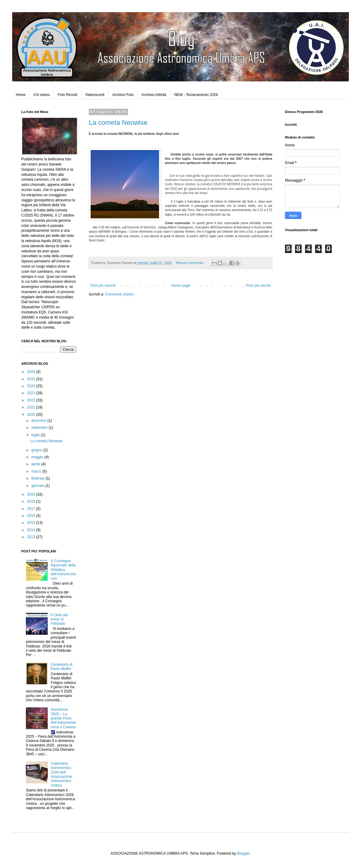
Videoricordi (95, 95)
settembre (40, 428)
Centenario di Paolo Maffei (62, 667)
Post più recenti (103, 285)
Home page (181, 285)
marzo (37, 471)
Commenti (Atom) (119, 294)
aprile (36, 464)
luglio (36, 435)
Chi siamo (42, 95)
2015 (32, 523)
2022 (32, 400)
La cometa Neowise (118, 123)
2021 (32, 407)
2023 (32, 393)
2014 (32, 530)
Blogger (243, 853)
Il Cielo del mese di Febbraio (59, 619)
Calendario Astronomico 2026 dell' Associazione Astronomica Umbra (62, 774)
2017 (32, 509)
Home (21, 95)
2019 (32, 494)
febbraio (38, 478)
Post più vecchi (258, 285)
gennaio (38, 486)
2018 (32, 501)
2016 (32, 516)
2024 (32, 386)
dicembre (39, 421)
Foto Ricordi (67, 95)
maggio (38, 457)
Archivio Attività (154, 95)
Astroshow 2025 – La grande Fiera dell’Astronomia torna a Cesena (63, 718)
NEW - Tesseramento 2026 (196, 95)
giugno (37, 450)
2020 (32, 415)
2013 (32, 537)
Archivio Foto (123, 95)
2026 (32, 372)
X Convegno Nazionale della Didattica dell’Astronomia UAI (63, 570)
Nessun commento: (190, 263)
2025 (32, 379)
